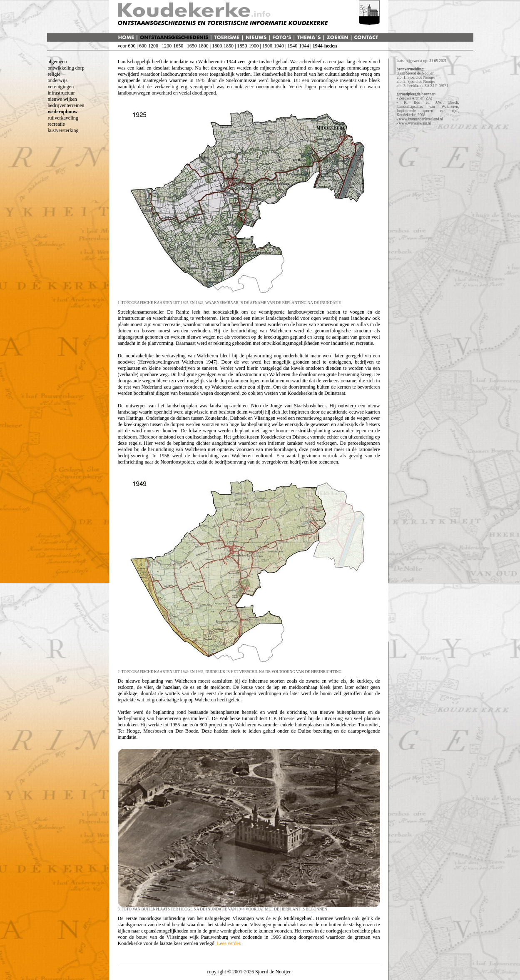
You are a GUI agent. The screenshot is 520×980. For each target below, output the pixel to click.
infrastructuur (61, 93)
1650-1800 (198, 46)
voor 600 (127, 46)
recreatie (56, 124)
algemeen (57, 62)
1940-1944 (298, 46)
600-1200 (149, 46)
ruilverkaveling (63, 118)
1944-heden (325, 46)
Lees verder (229, 943)
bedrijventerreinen (66, 105)
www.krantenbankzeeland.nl (421, 119)
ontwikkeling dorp (66, 68)
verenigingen (61, 87)
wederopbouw (63, 112)
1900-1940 (273, 46)
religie (54, 74)
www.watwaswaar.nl (415, 123)
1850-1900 (248, 46)
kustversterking (63, 130)
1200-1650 (172, 46)
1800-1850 (223, 46)
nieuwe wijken (62, 99)
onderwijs (58, 80)
